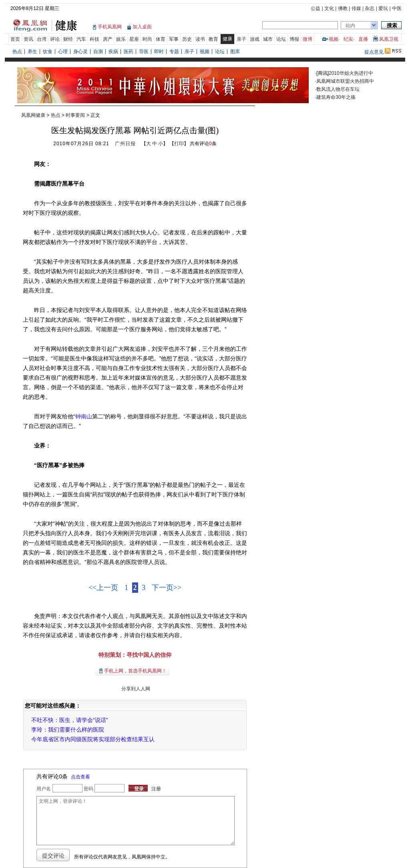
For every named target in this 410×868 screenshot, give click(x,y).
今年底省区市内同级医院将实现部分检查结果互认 (93, 739)
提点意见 (374, 52)
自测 (98, 52)
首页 (15, 39)
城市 (268, 39)
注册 (156, 789)
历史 (187, 39)
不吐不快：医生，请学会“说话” (69, 720)
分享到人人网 (135, 689)
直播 (363, 39)
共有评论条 (203, 144)
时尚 (147, 39)
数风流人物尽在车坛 (338, 89)
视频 (334, 39)
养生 (32, 52)
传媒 (356, 8)
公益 (316, 8)
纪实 (348, 39)
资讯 (28, 39)
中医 (397, 8)
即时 (159, 52)
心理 (63, 52)
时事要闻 (75, 115)
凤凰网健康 (33, 115)
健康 (227, 39)
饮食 (48, 52)
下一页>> (167, 588)
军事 (174, 39)
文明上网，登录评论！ (135, 821)
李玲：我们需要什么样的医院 (68, 730)
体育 (161, 39)
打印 (179, 144)
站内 (350, 26)
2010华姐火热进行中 (351, 73)
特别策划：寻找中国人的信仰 (135, 655)
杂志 (370, 8)
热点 (17, 52)
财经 (68, 39)
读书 (200, 39)
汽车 (81, 39)
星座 (134, 39)
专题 (174, 52)
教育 (213, 39)
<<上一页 (103, 588)
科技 (94, 39)
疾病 (113, 52)
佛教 (343, 8)
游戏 (255, 39)
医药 (129, 52)
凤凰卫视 (389, 39)
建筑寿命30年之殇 (336, 97)
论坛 (281, 39)
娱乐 (121, 39)
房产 (108, 39)
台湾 (42, 39)
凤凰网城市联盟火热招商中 (345, 81)
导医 (144, 52)
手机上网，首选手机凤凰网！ (135, 671)
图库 (235, 52)
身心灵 (80, 52)
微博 (307, 39)
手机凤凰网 (110, 27)
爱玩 (383, 8)
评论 (55, 39)
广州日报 (125, 144)
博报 (294, 39)
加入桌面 (142, 27)
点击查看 (80, 777)
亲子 (241, 39)
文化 (329, 8)
